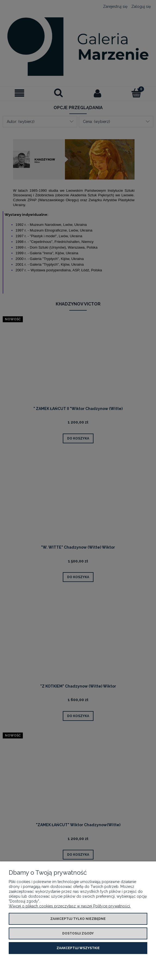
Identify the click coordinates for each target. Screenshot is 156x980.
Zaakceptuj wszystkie (78, 948)
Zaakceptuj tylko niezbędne (78, 919)
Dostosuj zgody (78, 933)
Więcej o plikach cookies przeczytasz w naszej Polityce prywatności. (70, 906)
